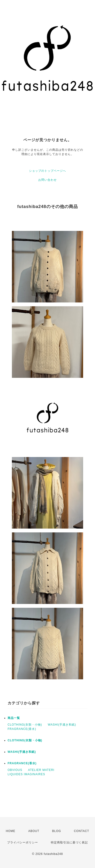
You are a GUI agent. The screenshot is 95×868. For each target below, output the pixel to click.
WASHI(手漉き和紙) (62, 725)
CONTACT (81, 831)
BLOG (57, 831)
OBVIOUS (15, 770)
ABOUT (34, 831)
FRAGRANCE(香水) (22, 729)
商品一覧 (14, 718)
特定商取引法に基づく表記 (69, 842)
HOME (11, 831)
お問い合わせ (47, 180)
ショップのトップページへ (47, 171)
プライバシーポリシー (23, 842)
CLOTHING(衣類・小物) (25, 725)
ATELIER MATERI (41, 770)
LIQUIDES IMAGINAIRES (26, 774)
